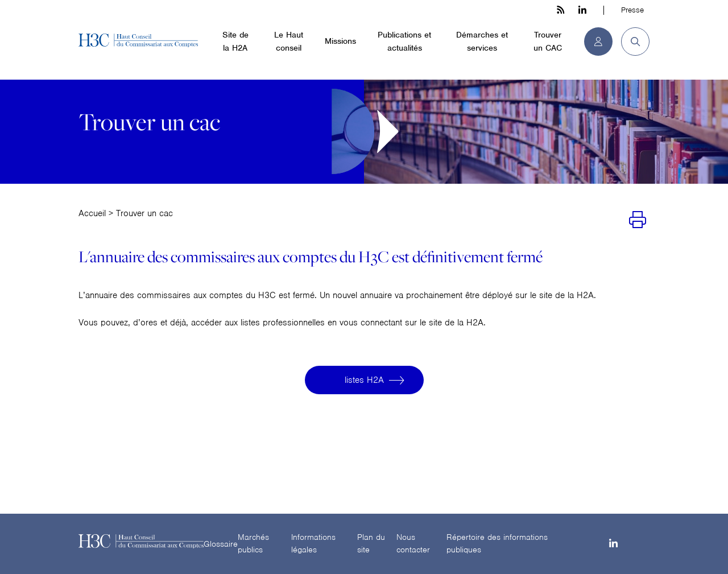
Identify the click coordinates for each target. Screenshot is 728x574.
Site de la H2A (235, 41)
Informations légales (313, 544)
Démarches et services (482, 41)
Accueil (92, 213)
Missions (340, 41)
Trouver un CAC (548, 41)
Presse (632, 10)
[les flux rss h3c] (561, 10)
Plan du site (371, 544)
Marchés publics (253, 544)
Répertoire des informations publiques (497, 544)
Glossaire (221, 544)
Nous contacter (413, 544)
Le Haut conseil (289, 41)
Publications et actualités (404, 41)
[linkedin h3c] (582, 10)
